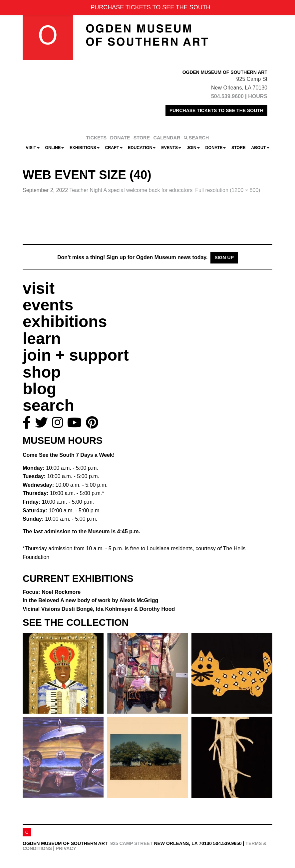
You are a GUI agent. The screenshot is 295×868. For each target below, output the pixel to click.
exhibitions (65, 322)
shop (42, 372)
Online (54, 148)
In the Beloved (90, 600)
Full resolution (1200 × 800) (228, 190)
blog (39, 389)
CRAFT (114, 148)
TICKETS (97, 138)
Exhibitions (85, 148)
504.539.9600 (227, 96)
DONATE (120, 138)
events (48, 305)
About (260, 148)
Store (239, 148)
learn (42, 339)
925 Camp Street (131, 843)
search (48, 405)
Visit (32, 148)
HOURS (258, 96)
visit (39, 288)
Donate (215, 148)
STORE (142, 138)
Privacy (66, 848)
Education (142, 148)
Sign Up (224, 258)
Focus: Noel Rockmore (52, 592)
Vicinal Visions (99, 609)
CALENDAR (167, 138)
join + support (76, 355)
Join (193, 148)
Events (171, 148)
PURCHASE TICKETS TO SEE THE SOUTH (216, 110)
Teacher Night (131, 190)
